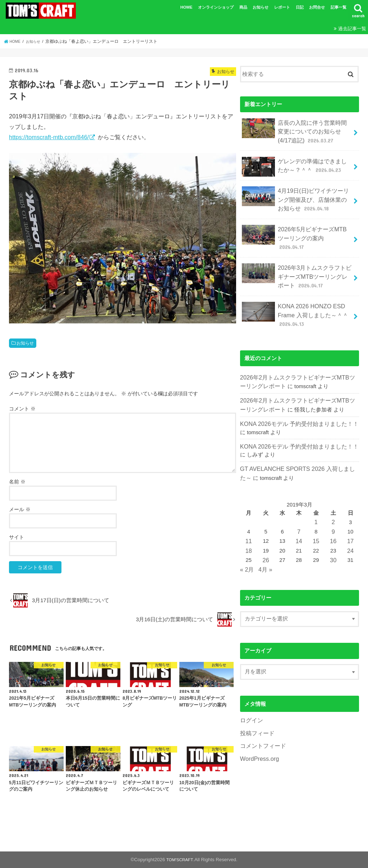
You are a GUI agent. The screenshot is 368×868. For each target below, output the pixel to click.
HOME (187, 7)
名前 (17, 482)
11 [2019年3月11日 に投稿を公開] (249, 507)
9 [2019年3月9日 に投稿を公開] (333, 499)
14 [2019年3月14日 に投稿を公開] (300, 507)
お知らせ (261, 7)
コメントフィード (262, 707)
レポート (282, 7)
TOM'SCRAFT (180, 860)
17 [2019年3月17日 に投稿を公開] (351, 507)
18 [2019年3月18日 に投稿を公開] (249, 516)
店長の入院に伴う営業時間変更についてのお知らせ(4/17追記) (295, 129)
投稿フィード (256, 695)
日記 (300, 7)
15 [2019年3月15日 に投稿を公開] (316, 507)
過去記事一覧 (352, 29)
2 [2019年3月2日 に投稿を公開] (333, 490)
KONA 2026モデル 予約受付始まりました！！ (295, 395)
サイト (17, 537)
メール (20, 509)
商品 (243, 7)
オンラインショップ (216, 7)
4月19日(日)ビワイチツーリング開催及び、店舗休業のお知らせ (295, 193)
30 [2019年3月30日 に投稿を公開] (334, 524)
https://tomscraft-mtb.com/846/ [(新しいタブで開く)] (49, 137)
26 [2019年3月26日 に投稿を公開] (266, 524)
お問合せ (317, 7)
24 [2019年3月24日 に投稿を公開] (351, 516)
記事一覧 (339, 7)
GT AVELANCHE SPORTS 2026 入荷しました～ (298, 438)
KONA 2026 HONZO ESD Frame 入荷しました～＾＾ (292, 291)
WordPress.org (258, 719)
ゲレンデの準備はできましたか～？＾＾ (295, 163)
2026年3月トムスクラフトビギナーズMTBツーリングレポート (296, 256)
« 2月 (247, 533)
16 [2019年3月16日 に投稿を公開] (334, 507)
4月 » (264, 533)
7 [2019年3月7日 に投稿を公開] (299, 499)
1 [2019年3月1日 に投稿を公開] (317, 490)
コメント (22, 409)
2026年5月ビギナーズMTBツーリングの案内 (297, 226)
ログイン (251, 683)
